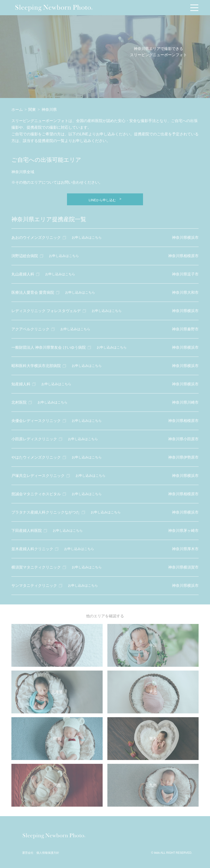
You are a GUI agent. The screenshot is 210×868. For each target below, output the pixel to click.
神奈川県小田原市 (183, 439)
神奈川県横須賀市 (183, 567)
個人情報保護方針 (48, 853)
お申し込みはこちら (87, 238)
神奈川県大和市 (185, 292)
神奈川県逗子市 (185, 274)
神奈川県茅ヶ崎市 (183, 531)
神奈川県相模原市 (183, 256)
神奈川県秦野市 (185, 329)
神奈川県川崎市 (185, 402)
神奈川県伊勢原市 (183, 457)
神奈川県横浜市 (185, 238)
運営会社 (28, 853)
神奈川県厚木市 (185, 549)
